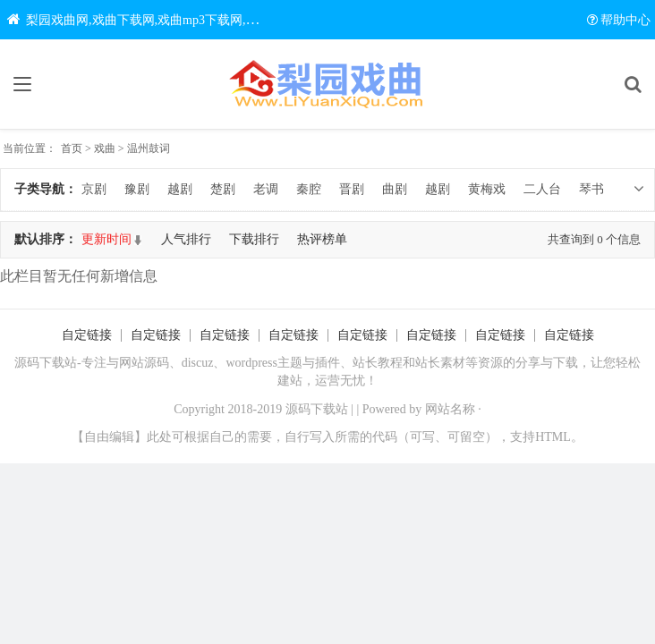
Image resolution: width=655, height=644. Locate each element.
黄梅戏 (487, 189)
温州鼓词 (149, 148)
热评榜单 (322, 239)
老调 (266, 189)
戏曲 (105, 148)
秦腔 (309, 189)
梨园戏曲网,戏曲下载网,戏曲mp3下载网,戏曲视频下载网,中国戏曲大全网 (216, 20)
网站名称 (450, 409)
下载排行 (254, 239)
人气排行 (186, 239)
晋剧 (352, 189)
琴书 (591, 189)
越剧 (180, 189)
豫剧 (137, 189)
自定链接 (87, 335)
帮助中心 (619, 20)
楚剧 (223, 189)
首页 (72, 148)
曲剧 (395, 189)
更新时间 (106, 239)
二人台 (542, 189)
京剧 (94, 189)
